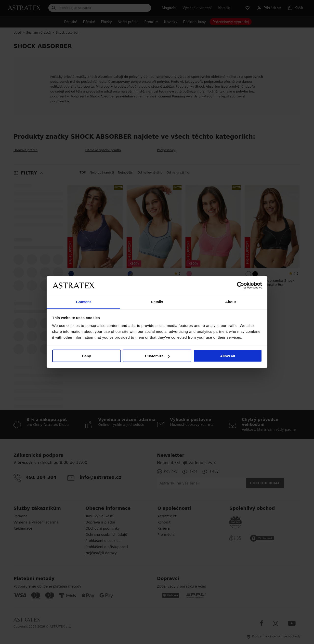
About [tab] (231, 302)
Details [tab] (157, 302)
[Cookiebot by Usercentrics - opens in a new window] (241, 285)
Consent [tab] (84, 302)
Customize (157, 356)
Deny (86, 356)
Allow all (228, 356)
